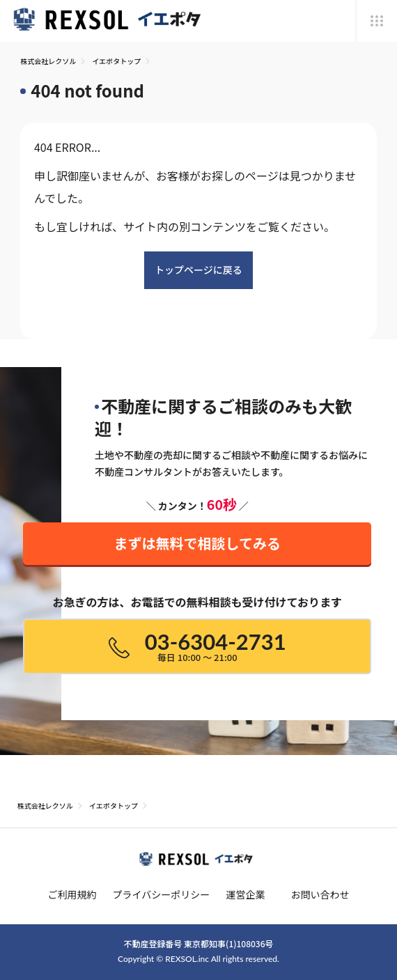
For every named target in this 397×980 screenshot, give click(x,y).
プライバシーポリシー (162, 894)
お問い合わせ (320, 894)
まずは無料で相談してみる (197, 538)
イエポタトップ (116, 61)
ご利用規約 (72, 894)
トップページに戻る (198, 270)
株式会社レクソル (48, 61)
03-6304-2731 (197, 646)
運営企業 (245, 894)
